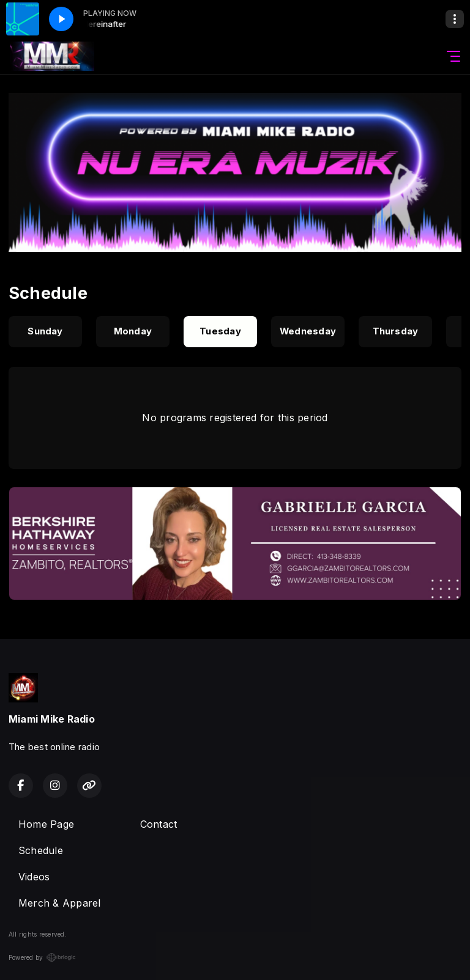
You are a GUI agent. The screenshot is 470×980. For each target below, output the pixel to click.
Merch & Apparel (60, 903)
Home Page (46, 824)
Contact (159, 824)
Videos (34, 877)
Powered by (42, 957)
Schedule (41, 850)
